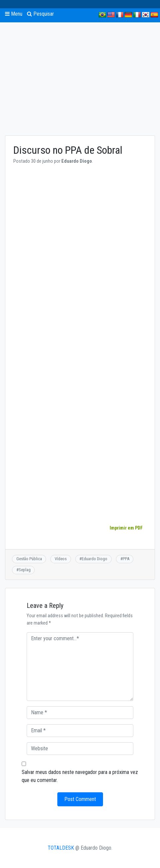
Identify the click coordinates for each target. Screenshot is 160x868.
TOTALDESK (61, 848)
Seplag (25, 570)
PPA (126, 559)
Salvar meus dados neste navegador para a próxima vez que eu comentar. (80, 776)
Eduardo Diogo (94, 559)
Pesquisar (40, 14)
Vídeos (61, 559)
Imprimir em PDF (126, 528)
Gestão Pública (29, 559)
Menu (14, 14)
